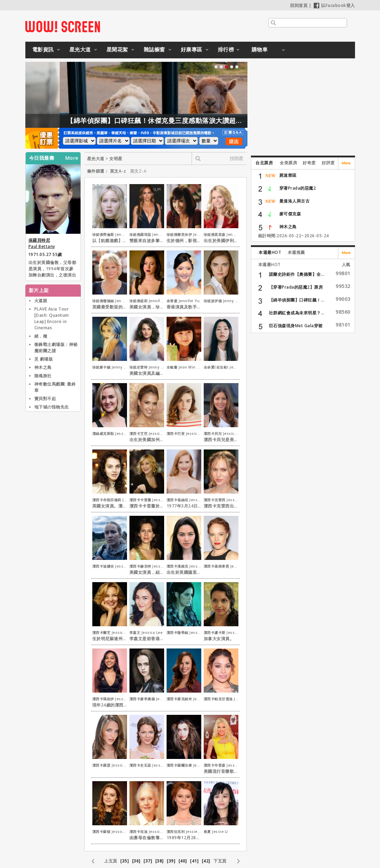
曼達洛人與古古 (295, 201)
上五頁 (111, 861)
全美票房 (288, 163)
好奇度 (309, 163)
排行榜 (226, 49)
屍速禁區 (288, 175)
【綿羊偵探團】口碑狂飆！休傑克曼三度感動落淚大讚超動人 (183, 121)
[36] (136, 861)
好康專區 (192, 49)
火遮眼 (41, 301)
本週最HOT (270, 252)
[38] (160, 861)
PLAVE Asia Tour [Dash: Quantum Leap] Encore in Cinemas (52, 318)
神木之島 (43, 367)
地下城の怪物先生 (52, 407)
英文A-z (118, 171)
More (72, 158)
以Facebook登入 (334, 5)
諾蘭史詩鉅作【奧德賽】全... (297, 274)
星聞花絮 (117, 49)
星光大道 (80, 49)
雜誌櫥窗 (154, 49)
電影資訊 (43, 49)
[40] (183, 861)
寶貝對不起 (45, 399)
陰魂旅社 (43, 376)
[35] (125, 861)
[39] (171, 861)
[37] (148, 861)
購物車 (260, 49)
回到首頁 (299, 5)
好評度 (328, 163)
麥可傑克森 (290, 214)
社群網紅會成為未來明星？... (297, 313)
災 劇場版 (44, 359)
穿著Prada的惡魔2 (298, 188)
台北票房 (264, 163)
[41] (194, 861)
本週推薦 (296, 252)
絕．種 (41, 336)
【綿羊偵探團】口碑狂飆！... (297, 300)
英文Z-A (138, 171)
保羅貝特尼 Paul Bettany (42, 243)
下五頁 (220, 861)
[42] (206, 861)
